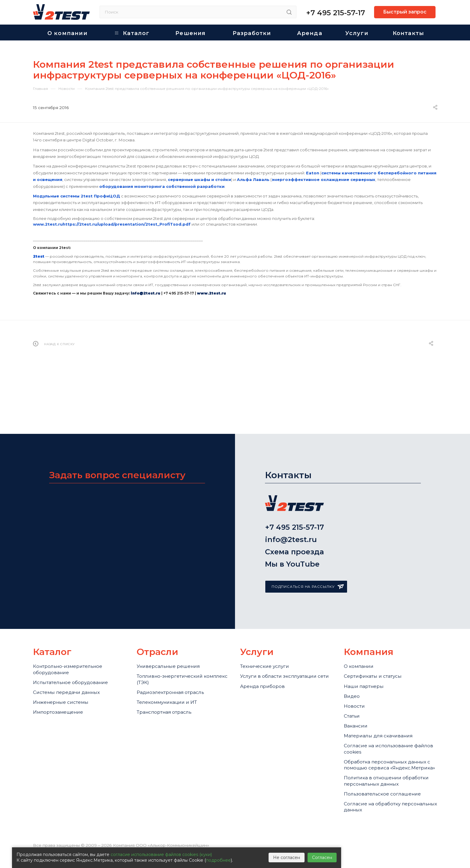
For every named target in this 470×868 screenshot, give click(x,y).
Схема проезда (294, 511)
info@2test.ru (291, 495)
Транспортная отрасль (169, 687)
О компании (361, 630)
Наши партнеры (367, 655)
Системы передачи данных (71, 663)
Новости (355, 680)
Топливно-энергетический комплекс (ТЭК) (174, 646)
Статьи (353, 692)
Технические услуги (268, 630)
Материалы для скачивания (384, 717)
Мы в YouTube (292, 527)
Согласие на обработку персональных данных (376, 820)
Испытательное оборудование (76, 650)
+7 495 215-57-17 (336, 13)
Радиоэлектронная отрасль (176, 663)
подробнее (218, 860)
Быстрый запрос (405, 12)
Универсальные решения (173, 630)
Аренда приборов (265, 663)
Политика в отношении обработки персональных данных (380, 784)
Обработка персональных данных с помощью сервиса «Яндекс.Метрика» (383, 757)
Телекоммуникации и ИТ (171, 675)
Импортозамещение (62, 687)
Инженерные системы (64, 675)
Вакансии (357, 704)
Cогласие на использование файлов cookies (384, 733)
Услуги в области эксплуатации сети (285, 646)
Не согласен (287, 858)
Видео (353, 668)
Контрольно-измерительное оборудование (73, 634)
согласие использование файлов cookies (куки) (161, 855)
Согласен (322, 858)
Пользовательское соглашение (388, 804)
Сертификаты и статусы (377, 643)
